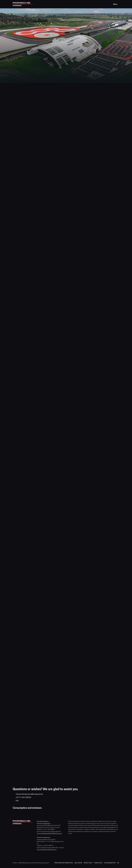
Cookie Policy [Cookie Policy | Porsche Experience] (98, 863)
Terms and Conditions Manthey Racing (47, 850)
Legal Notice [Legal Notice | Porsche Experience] (78, 863)
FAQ (17, 801)
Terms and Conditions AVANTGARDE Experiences (49, 833)
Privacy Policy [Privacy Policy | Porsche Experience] (88, 863)
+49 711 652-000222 (23, 797)
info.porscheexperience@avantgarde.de (29, 794)
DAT (118, 863)
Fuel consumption (110, 863)
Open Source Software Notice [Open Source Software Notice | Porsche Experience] (64, 863)
